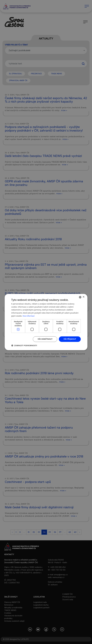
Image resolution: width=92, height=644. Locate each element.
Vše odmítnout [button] (45, 339)
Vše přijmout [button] (70, 339)
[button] (24, 345)
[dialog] (46, 322)
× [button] (83, 297)
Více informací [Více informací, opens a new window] (29, 316)
